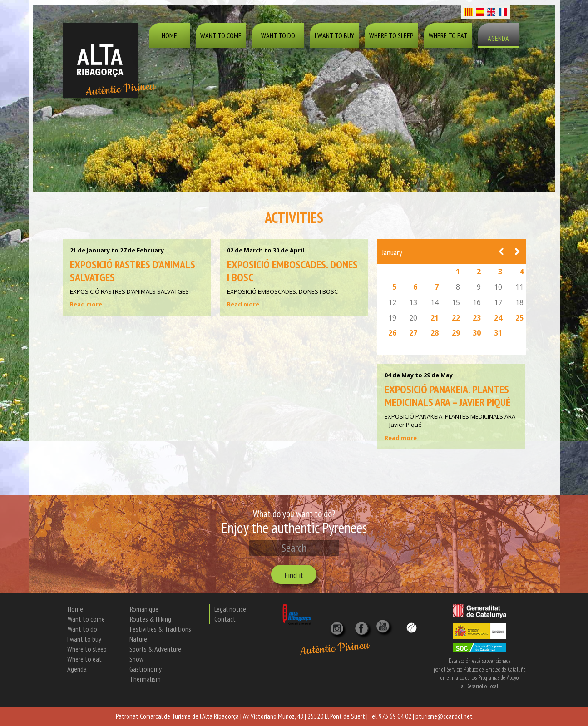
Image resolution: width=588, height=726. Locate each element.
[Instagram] (338, 626)
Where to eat (448, 35)
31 (498, 333)
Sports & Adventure (155, 649)
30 (477, 333)
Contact (225, 619)
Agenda (498, 38)
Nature (138, 639)
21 (435, 318)
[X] (363, 626)
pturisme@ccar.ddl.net (444, 716)
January (392, 252)
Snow (136, 659)
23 (477, 318)
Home (169, 35)
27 (413, 333)
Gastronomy (146, 669)
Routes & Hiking (151, 619)
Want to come (221, 35)
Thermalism (145, 679)
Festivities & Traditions (161, 629)
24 (498, 318)
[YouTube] (384, 631)
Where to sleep (391, 35)
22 (456, 318)
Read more (86, 304)
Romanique (144, 609)
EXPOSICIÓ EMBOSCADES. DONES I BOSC (292, 271)
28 (435, 333)
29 (456, 333)
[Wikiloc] (412, 627)
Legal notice (230, 609)
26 (392, 333)
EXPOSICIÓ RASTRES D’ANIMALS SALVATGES (133, 271)
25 (519, 318)
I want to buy (334, 35)
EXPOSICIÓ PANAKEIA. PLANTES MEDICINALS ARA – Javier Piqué (447, 396)
